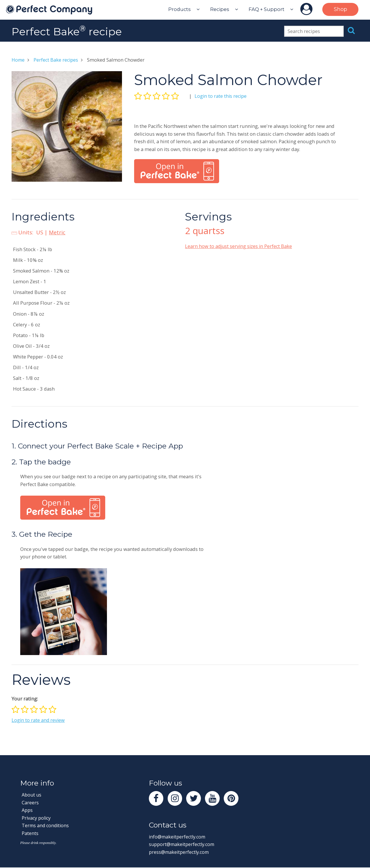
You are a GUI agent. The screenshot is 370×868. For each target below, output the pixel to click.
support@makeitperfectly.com (183, 845)
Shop (341, 9)
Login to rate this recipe (221, 96)
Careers (30, 802)
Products (180, 9)
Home (18, 60)
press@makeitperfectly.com (180, 852)
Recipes (220, 9)
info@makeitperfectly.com (178, 837)
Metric (57, 232)
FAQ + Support (267, 9)
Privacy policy (37, 818)
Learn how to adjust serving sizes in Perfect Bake (239, 246)
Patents (30, 833)
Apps (27, 810)
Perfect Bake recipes (57, 60)
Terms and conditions (46, 825)
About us (32, 795)
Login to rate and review (39, 720)
